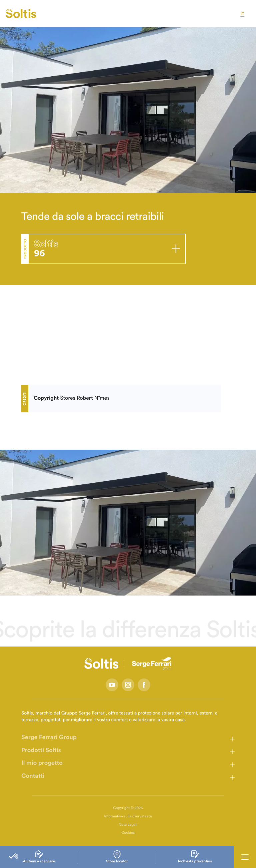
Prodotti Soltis (41, 750)
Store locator (117, 857)
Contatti (33, 776)
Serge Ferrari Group (49, 737)
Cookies (128, 833)
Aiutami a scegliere (39, 857)
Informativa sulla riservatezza (128, 817)
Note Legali (128, 825)
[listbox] (128, 523)
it (242, 14)
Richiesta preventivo (195, 857)
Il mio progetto (42, 763)
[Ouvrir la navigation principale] (245, 857)
